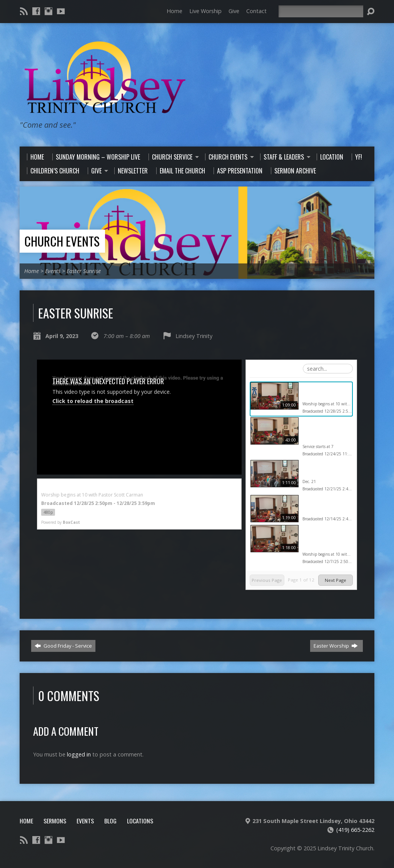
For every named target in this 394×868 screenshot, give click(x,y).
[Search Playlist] (328, 369)
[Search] (321, 11)
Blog (110, 821)
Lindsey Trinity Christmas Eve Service (321, 431)
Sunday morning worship (322, 470)
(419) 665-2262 (355, 830)
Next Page (336, 580)
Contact (256, 11)
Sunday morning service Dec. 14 (322, 505)
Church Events (62, 241)
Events (53, 271)
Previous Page (267, 580)
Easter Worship (336, 646)
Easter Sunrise (84, 271)
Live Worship (205, 11)
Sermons (55, 821)
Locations (140, 821)
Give (234, 11)
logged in (79, 754)
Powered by (61, 522)
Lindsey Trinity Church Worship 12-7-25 (326, 538)
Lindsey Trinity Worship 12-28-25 (324, 392)
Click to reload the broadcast (93, 401)
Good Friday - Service (63, 646)
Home (174, 11)
